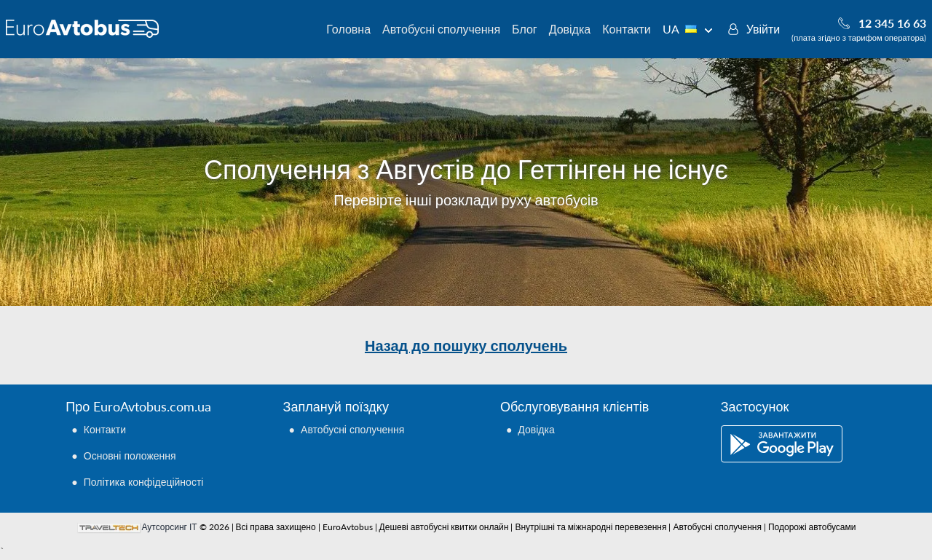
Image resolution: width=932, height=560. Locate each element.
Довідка (570, 29)
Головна (348, 29)
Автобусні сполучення (441, 29)
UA (688, 29)
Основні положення (130, 456)
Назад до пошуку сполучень (466, 345)
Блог (525, 29)
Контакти (627, 29)
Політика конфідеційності (144, 482)
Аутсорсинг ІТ (170, 527)
